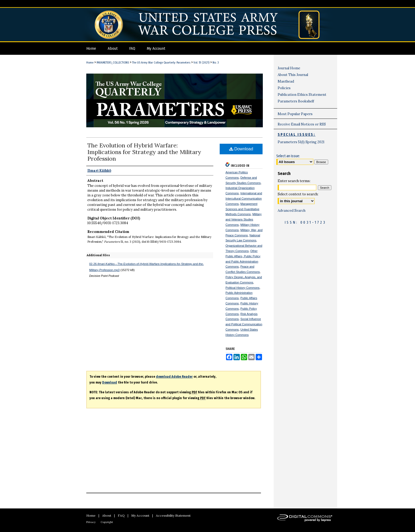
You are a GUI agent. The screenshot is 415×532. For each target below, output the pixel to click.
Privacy (91, 522)
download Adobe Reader (174, 377)
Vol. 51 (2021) (201, 63)
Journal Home (289, 68)
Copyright (107, 522)
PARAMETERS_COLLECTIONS (113, 63)
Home (90, 63)
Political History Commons (242, 288)
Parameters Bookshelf (296, 101)
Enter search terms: (294, 181)
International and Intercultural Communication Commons (244, 199)
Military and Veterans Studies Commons (243, 219)
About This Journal (293, 75)
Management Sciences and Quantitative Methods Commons (242, 209)
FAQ (121, 515)
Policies (284, 88)
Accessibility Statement (173, 515)
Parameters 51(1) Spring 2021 (301, 142)
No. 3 (216, 63)
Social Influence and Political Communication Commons (244, 324)
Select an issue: (288, 156)
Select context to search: (298, 194)
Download (241, 149)
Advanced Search (292, 211)
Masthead (286, 81)
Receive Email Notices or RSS (302, 124)
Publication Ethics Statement (302, 95)
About (107, 515)
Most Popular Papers (295, 114)
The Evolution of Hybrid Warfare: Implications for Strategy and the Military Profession (144, 152)
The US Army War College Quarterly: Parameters (161, 63)
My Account (140, 515)
